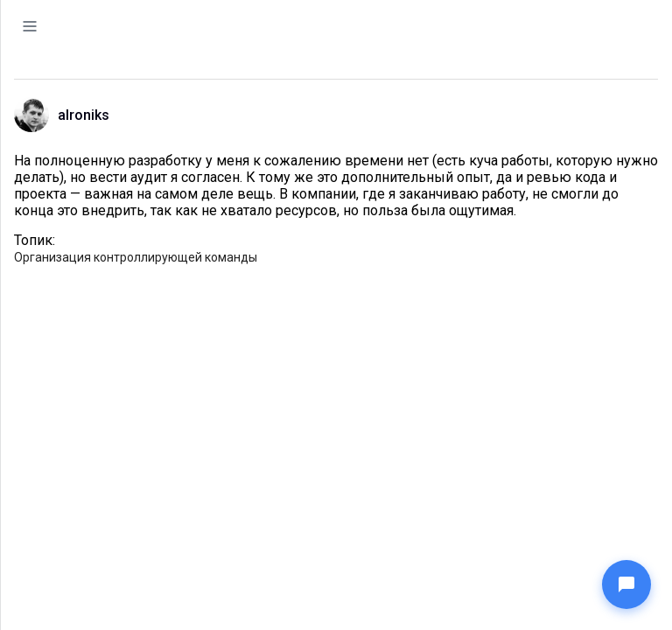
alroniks (84, 115)
